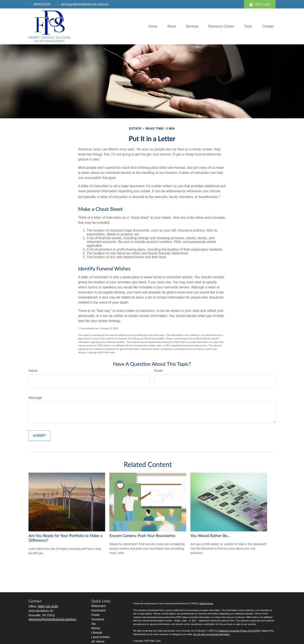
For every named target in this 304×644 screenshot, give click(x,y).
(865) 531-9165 (48, 606)
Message (35, 398)
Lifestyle (97, 633)
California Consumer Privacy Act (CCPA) (239, 631)
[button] (153, 27)
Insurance (98, 619)
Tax (94, 624)
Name (33, 371)
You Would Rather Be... (210, 536)
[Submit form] (39, 436)
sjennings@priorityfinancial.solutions (82, 4)
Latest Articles (101, 637)
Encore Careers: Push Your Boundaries (142, 536)
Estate (96, 615)
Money (96, 628)
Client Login (260, 4)
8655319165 (39, 4)
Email (158, 371)
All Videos (98, 641)
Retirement (99, 606)
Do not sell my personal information (212, 634)
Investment (99, 610)
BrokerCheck (206, 603)
